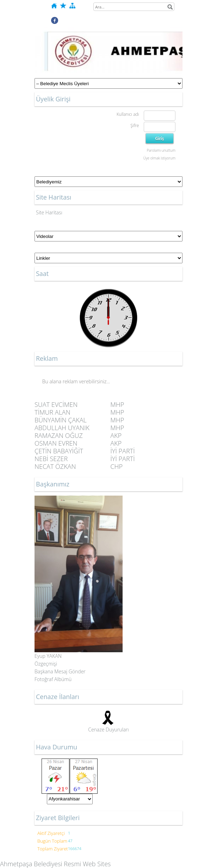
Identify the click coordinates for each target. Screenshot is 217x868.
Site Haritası (49, 212)
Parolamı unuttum (161, 150)
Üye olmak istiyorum (159, 158)
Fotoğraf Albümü (53, 679)
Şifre (135, 125)
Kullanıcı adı (128, 114)
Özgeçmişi (46, 664)
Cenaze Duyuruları (108, 729)
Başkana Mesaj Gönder (60, 671)
